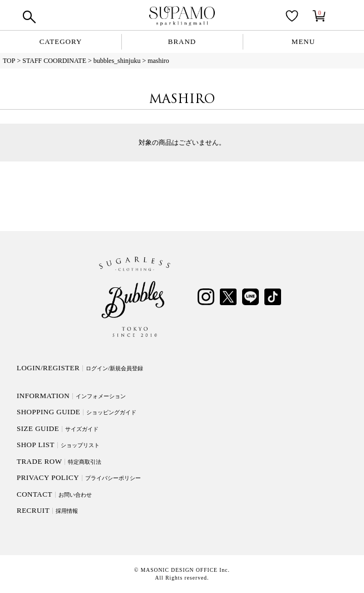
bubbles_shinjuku (117, 61)
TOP (9, 61)
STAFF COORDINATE (54, 61)
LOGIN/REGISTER (80, 368)
